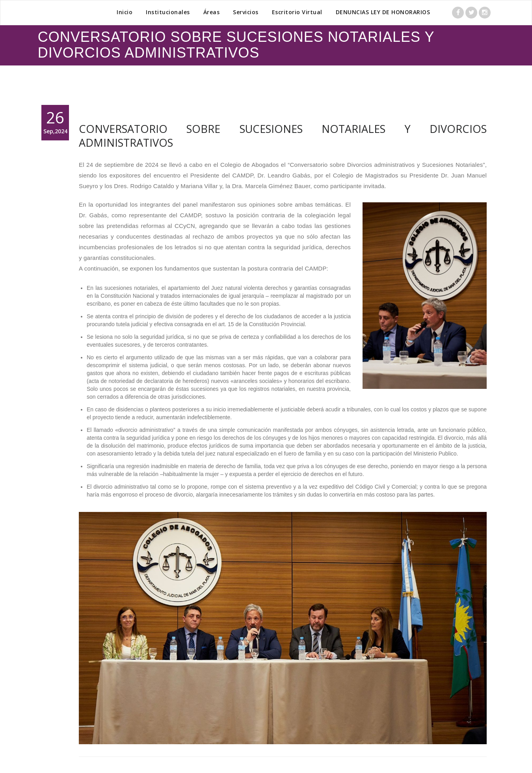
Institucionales (168, 12)
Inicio (125, 12)
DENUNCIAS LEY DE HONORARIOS (383, 12)
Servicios (246, 12)
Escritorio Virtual (297, 12)
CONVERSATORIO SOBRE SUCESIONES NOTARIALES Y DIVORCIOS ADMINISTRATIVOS (283, 136)
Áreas (212, 12)
